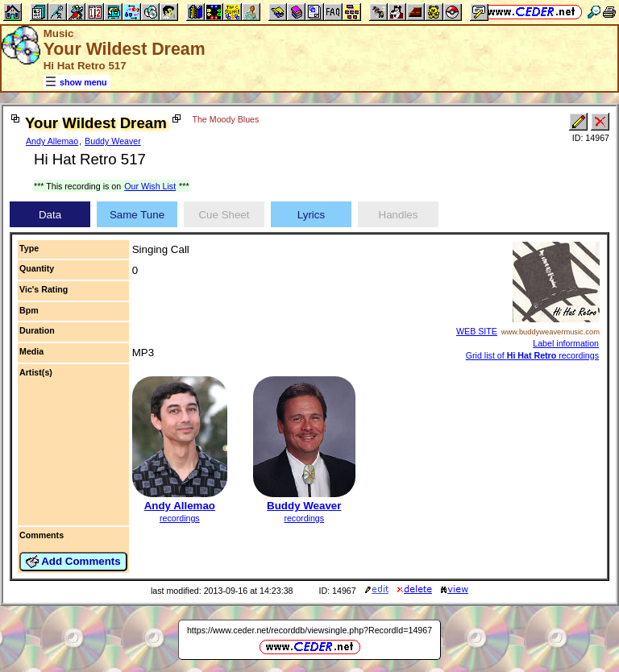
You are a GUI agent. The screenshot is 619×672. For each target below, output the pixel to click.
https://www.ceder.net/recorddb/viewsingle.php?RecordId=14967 (309, 630)
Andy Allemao (52, 141)
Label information (566, 343)
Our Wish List (150, 186)
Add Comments (73, 562)
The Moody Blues (225, 119)
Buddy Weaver (113, 141)
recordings (180, 518)
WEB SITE (477, 331)
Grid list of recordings (532, 355)
